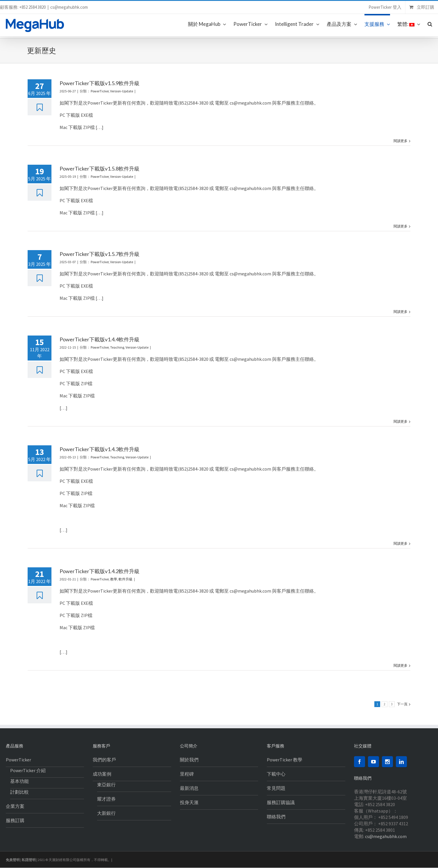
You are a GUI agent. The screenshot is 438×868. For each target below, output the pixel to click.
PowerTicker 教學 (285, 760)
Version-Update (122, 91)
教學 (114, 579)
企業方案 (15, 806)
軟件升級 (126, 579)
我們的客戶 (104, 760)
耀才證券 (106, 799)
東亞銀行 (106, 785)
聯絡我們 (276, 817)
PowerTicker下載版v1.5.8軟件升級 (100, 168)
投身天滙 (189, 802)
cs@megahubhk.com (69, 7)
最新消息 (189, 788)
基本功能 (19, 781)
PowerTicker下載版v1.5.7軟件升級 (100, 254)
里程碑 (187, 774)
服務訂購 (15, 820)
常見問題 (276, 788)
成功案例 (102, 774)
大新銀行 (106, 813)
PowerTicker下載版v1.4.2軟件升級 (100, 571)
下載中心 (276, 774)
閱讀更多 (401, 141)
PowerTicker (100, 91)
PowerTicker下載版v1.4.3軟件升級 (100, 449)
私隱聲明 (29, 860)
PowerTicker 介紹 (28, 770)
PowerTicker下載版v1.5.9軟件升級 (100, 83)
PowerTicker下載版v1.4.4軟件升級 (100, 339)
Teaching (117, 347)
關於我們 (189, 760)
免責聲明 (13, 860)
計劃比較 (19, 792)
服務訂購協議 (281, 802)
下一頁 (402, 704)
